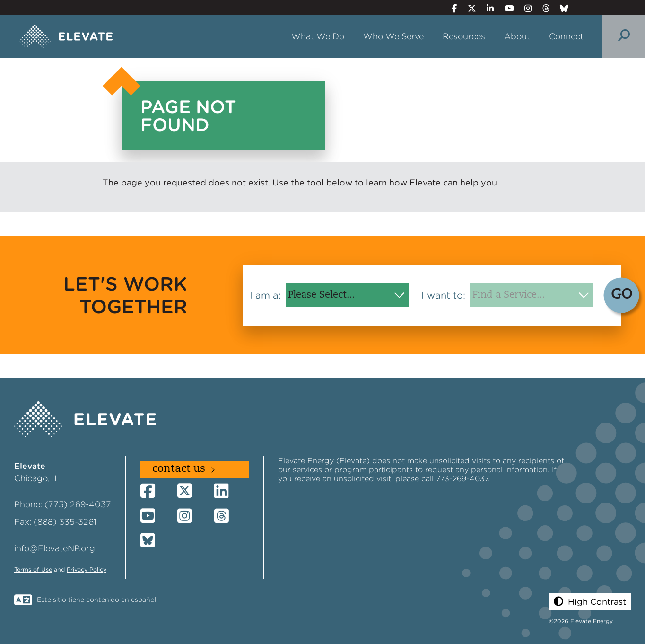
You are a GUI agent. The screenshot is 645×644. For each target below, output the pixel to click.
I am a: (265, 295)
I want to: (443, 295)
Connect (566, 36)
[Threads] (542, 8)
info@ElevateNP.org (55, 548)
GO (622, 295)
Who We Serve (393, 36)
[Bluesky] (560, 8)
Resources (464, 36)
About (517, 36)
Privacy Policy (87, 569)
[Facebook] (450, 8)
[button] (590, 602)
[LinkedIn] (486, 8)
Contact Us (179, 469)
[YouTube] (505, 8)
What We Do (318, 36)
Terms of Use (33, 569)
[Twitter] (468, 8)
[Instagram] (524, 8)
